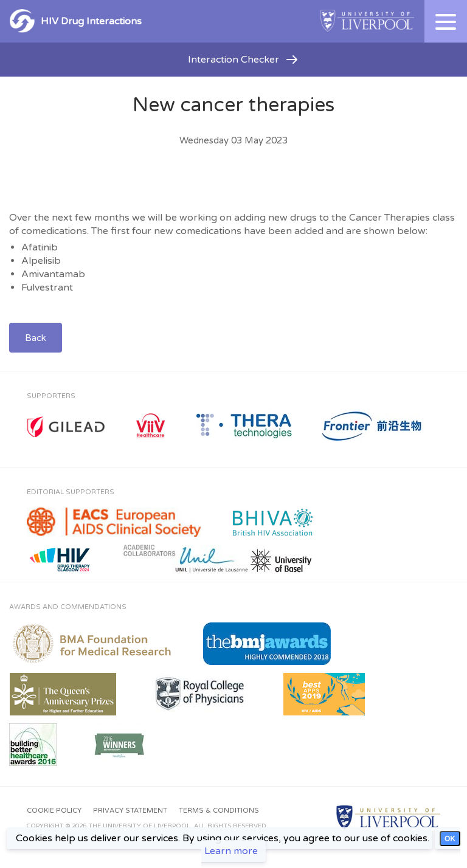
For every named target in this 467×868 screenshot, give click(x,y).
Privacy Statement (130, 811)
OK (450, 839)
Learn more (231, 851)
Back (36, 338)
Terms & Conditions (219, 811)
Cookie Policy (54, 811)
